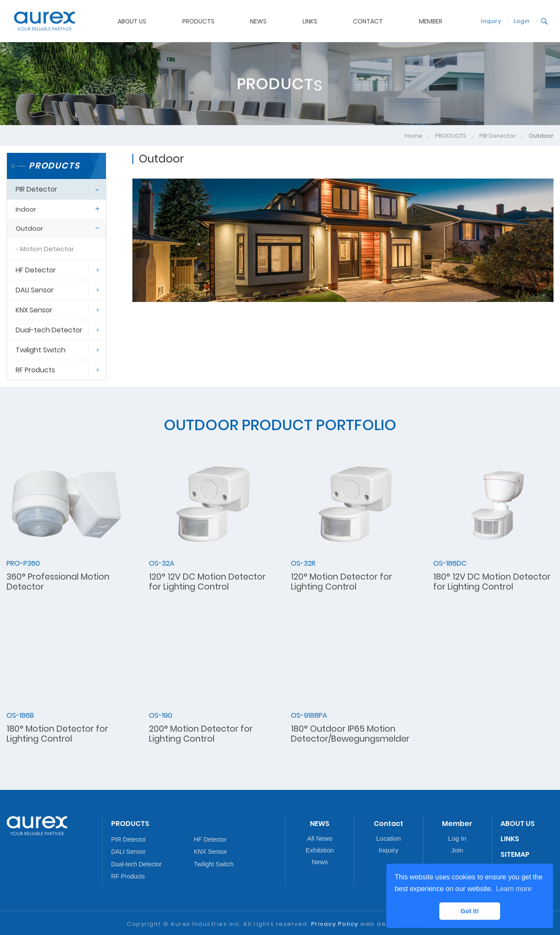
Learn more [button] (514, 889)
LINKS (510, 839)
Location (389, 838)
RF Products (35, 370)
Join (457, 850)
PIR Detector (497, 136)
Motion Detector (47, 249)
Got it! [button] (470, 911)
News (320, 862)
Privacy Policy (335, 924)
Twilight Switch (41, 350)
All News (320, 838)
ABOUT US (132, 21)
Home (414, 136)
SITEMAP (515, 854)
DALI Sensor (35, 290)
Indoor (26, 209)
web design (380, 924)
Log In (457, 838)
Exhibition (320, 850)
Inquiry (488, 21)
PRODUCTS (451, 136)
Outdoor (29, 228)
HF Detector (36, 270)
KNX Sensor (34, 310)
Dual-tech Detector (49, 330)
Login (519, 21)
